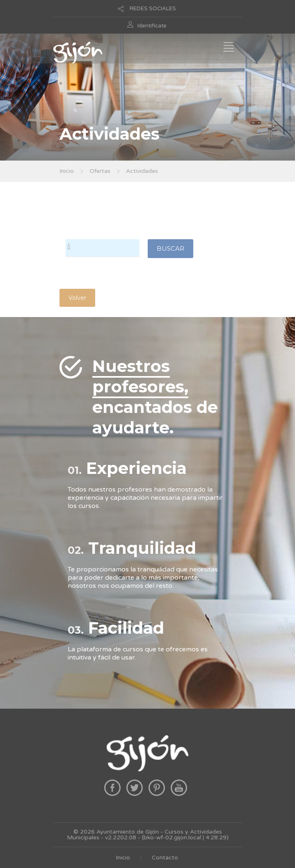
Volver (77, 298)
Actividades (142, 171)
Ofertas (100, 171)
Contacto (165, 858)
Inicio (67, 171)
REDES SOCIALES (153, 9)
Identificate (152, 26)
